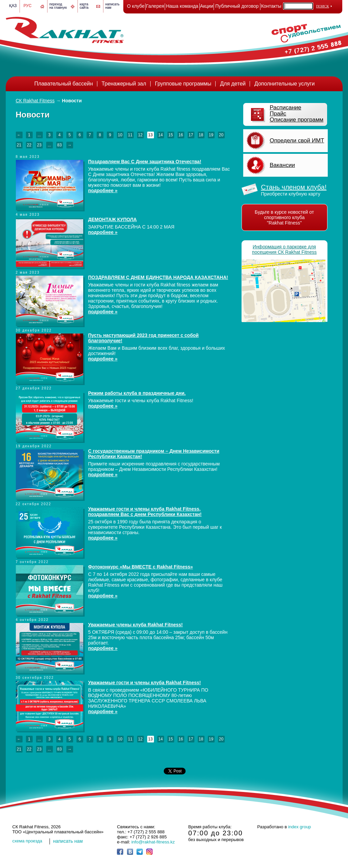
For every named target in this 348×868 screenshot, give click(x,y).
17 (191, 135)
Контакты (271, 6)
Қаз (13, 6)
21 (19, 145)
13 (150, 135)
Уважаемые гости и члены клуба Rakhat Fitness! (145, 683)
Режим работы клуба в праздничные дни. (137, 393)
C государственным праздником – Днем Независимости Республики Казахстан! (154, 454)
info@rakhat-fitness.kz (153, 842)
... (39, 135)
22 (29, 145)
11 (130, 135)
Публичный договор (237, 6)
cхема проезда (27, 841)
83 (59, 145)
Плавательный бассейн (64, 84)
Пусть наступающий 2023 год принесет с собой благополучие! (144, 338)
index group (299, 827)
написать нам (68, 841)
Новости (72, 101)
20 (221, 135)
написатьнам (113, 6)
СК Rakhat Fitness (35, 101)
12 (140, 135)
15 (171, 135)
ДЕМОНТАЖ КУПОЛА (113, 219)
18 (201, 135)
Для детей (233, 84)
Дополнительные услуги (284, 84)
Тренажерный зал (124, 84)
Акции (207, 6)
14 (161, 135)
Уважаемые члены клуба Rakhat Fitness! (136, 625)
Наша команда (182, 6)
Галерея (155, 6)
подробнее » (103, 190)
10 (120, 135)
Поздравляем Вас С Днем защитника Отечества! (145, 162)
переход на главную (58, 6)
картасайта (84, 6)
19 (211, 135)
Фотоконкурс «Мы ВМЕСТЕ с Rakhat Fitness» (141, 567)
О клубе (136, 6)
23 (39, 145)
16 (181, 135)
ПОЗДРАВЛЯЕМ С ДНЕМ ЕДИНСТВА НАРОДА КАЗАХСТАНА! (158, 277)
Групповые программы (183, 84)
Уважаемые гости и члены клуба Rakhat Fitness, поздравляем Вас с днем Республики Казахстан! (145, 512)
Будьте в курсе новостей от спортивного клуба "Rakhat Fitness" (284, 217)
